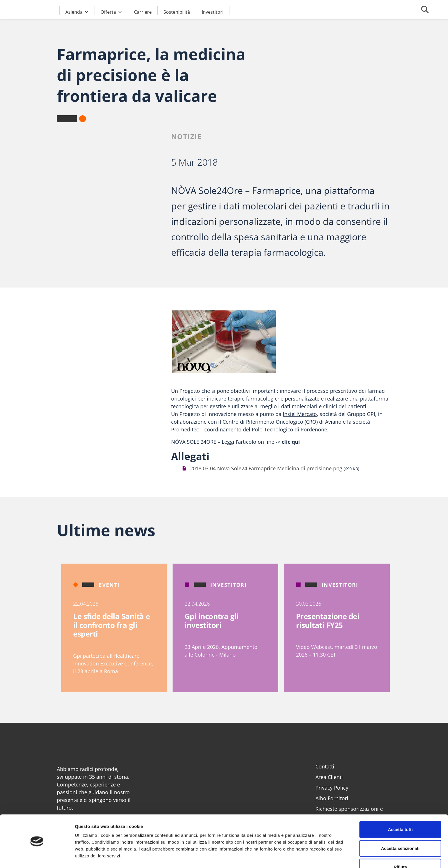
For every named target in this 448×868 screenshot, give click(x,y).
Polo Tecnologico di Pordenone (289, 429)
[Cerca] (425, 9)
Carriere (143, 12)
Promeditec (185, 429)
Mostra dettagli (301, 857)
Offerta (111, 11)
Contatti (325, 766)
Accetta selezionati (400, 831)
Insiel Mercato (300, 414)
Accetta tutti (400, 812)
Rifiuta (400, 849)
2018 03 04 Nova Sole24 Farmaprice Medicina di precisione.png (266, 468)
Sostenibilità (177, 12)
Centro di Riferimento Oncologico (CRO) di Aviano (282, 422)
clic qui (291, 442)
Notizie (186, 136)
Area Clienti (329, 777)
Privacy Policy (332, 788)
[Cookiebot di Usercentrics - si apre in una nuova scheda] (37, 857)
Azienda (77, 11)
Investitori (213, 12)
